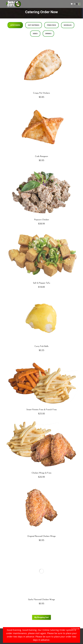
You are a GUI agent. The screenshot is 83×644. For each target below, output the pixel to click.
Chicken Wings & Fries (41, 473)
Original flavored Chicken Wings (41, 536)
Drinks (48, 34)
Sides (35, 34)
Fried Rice (51, 25)
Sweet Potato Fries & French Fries (42, 410)
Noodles (68, 25)
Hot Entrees (34, 25)
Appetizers (15, 25)
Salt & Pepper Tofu (41, 283)
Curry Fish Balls (41, 346)
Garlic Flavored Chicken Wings (41, 600)
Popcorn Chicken (42, 220)
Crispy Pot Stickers (41, 93)
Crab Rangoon (41, 156)
